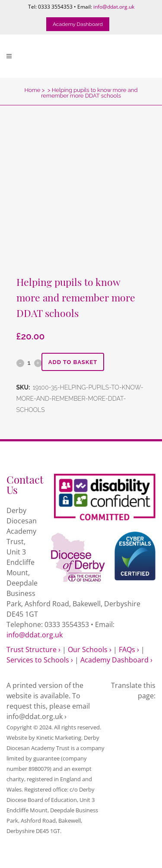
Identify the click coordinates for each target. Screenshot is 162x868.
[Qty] (29, 363)
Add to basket (73, 362)
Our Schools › (90, 649)
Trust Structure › (33, 649)
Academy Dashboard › (116, 660)
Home (33, 90)
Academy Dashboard (78, 24)
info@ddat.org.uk (114, 7)
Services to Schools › (40, 660)
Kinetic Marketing (59, 738)
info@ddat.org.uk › (37, 716)
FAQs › (129, 649)
